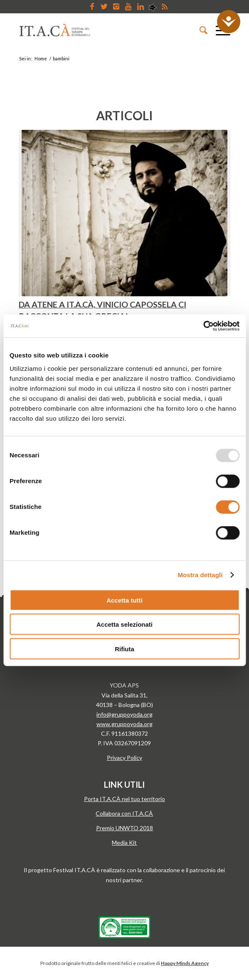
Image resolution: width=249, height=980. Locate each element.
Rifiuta (124, 649)
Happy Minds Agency (185, 963)
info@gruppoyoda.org (124, 714)
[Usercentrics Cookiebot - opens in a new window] (203, 326)
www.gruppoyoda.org (124, 724)
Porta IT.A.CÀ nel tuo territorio (124, 799)
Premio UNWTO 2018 (124, 828)
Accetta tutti (124, 600)
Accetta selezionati (124, 624)
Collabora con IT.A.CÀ (124, 813)
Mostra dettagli (200, 575)
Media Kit (124, 842)
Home (41, 58)
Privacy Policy (124, 758)
